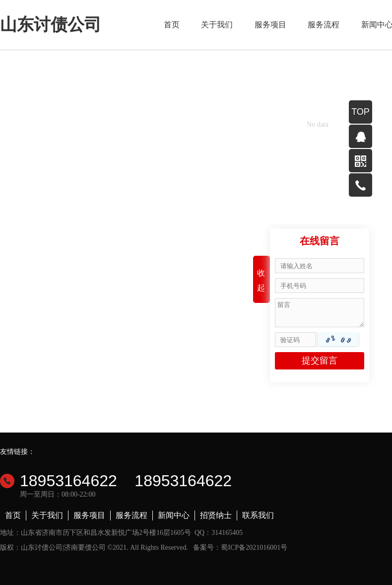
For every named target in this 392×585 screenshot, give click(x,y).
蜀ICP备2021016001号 (254, 548)
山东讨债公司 (51, 25)
